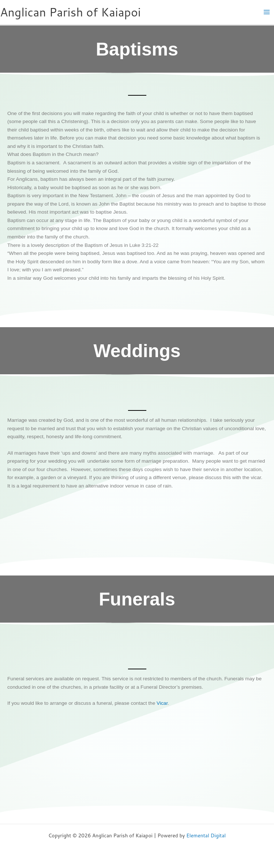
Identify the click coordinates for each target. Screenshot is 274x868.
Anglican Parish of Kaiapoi (70, 12)
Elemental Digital (206, 835)
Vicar (162, 703)
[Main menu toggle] (267, 12)
